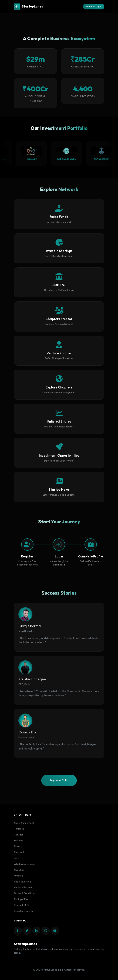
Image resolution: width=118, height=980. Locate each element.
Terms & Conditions (25, 893)
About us (19, 870)
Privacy (18, 846)
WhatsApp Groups (25, 864)
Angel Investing (22, 882)
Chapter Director (24, 911)
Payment (19, 852)
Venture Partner (23, 887)
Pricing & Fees (22, 899)
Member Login (94, 6)
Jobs (17, 858)
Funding (18, 876)
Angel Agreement (24, 823)
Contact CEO (21, 905)
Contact (18, 835)
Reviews (18, 841)
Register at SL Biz (59, 780)
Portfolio (19, 829)
